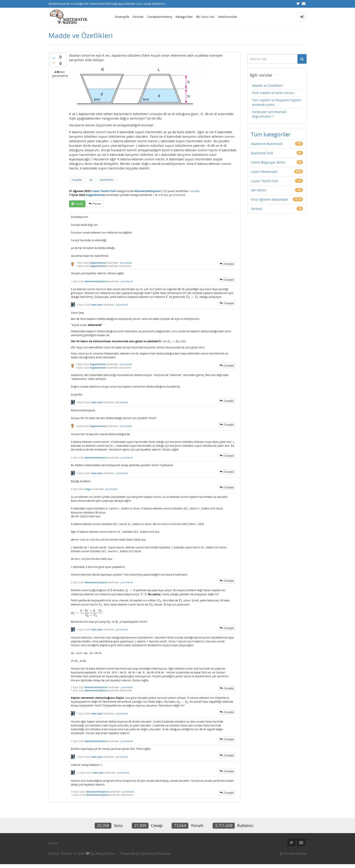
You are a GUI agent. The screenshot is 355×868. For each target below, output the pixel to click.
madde (77, 180)
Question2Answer (156, 854)
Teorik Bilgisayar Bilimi (268, 162)
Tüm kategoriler (271, 134)
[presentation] (179, 289)
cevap (79, 204)
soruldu (195, 191)
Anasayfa (122, 17)
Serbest (257, 209)
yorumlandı (126, 263)
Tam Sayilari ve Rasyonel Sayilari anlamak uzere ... (277, 102)
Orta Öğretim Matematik (269, 199)
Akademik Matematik (267, 144)
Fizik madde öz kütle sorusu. (273, 93)
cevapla (229, 264)
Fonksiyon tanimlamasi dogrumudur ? (269, 114)
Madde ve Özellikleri (267, 86)
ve (91, 180)
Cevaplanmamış (160, 17)
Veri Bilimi (259, 190)
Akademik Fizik (262, 153)
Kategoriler (184, 17)
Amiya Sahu (105, 854)
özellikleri (107, 180)
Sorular (138, 17)
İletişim (53, 843)
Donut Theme (60, 854)
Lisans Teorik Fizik (104, 191)
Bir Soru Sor (205, 17)
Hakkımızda (227, 17)
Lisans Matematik (264, 172)
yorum (97, 204)
